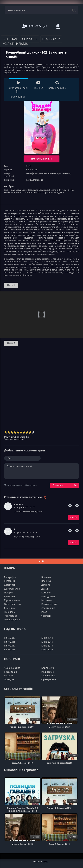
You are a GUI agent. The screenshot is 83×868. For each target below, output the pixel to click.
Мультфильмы (16, 44)
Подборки (51, 39)
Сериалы (30, 39)
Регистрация (35, 26)
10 (33, 432)
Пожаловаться (17, 94)
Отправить (65, 485)
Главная (10, 39)
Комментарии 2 (57, 85)
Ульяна (18, 504)
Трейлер (38, 85)
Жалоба (74, 517)
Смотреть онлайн (19, 85)
